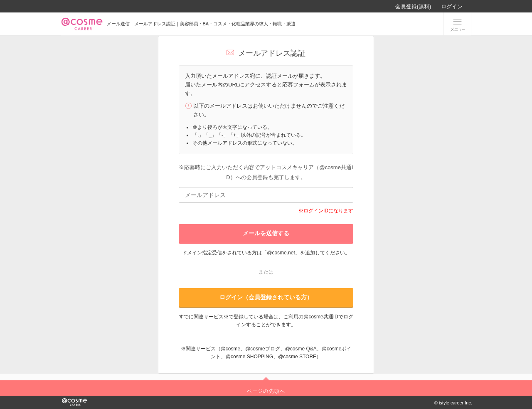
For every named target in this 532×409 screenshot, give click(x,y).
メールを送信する (266, 233)
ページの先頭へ (266, 391)
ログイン (452, 6)
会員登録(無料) (413, 6)
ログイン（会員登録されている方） (266, 297)
